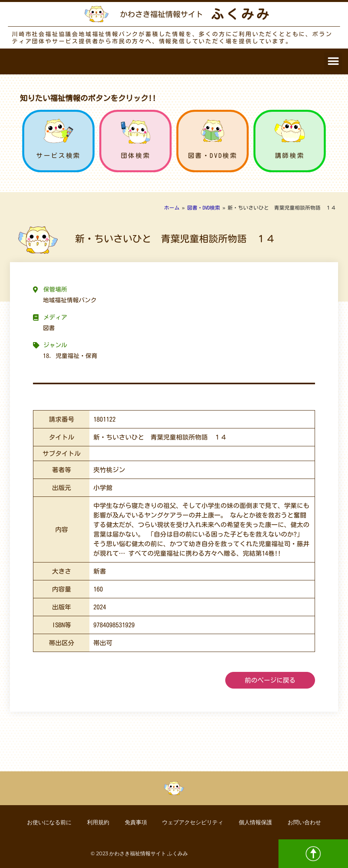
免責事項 (135, 822)
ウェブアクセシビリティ (193, 822)
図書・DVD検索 (213, 156)
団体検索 (135, 156)
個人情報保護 (256, 822)
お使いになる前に (48, 822)
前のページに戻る (270, 680)
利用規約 (97, 822)
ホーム (172, 208)
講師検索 (290, 156)
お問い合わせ (305, 822)
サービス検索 (58, 156)
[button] (333, 61)
